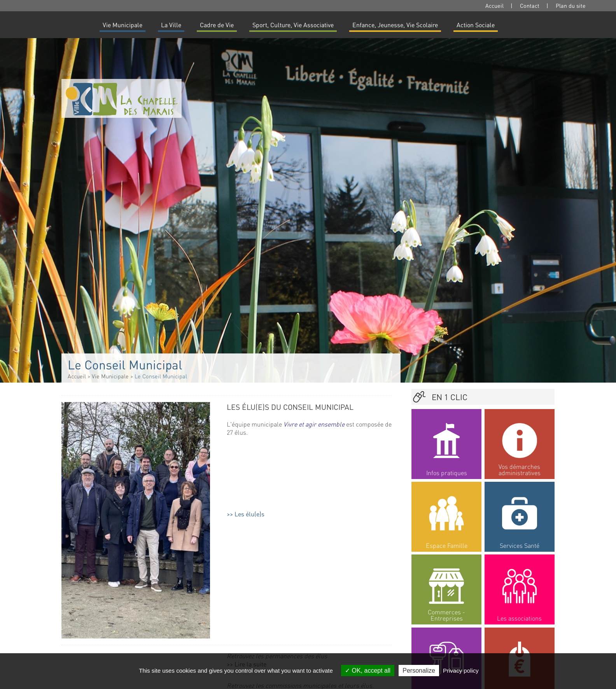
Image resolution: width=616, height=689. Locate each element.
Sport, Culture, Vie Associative (293, 25)
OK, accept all (368, 671)
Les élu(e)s (249, 514)
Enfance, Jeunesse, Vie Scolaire (395, 25)
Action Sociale (476, 25)
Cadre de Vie (217, 25)
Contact (530, 5)
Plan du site (571, 5)
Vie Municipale (122, 25)
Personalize (419, 671)
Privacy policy (461, 671)
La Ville (171, 25)
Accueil (494, 5)
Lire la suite (250, 543)
